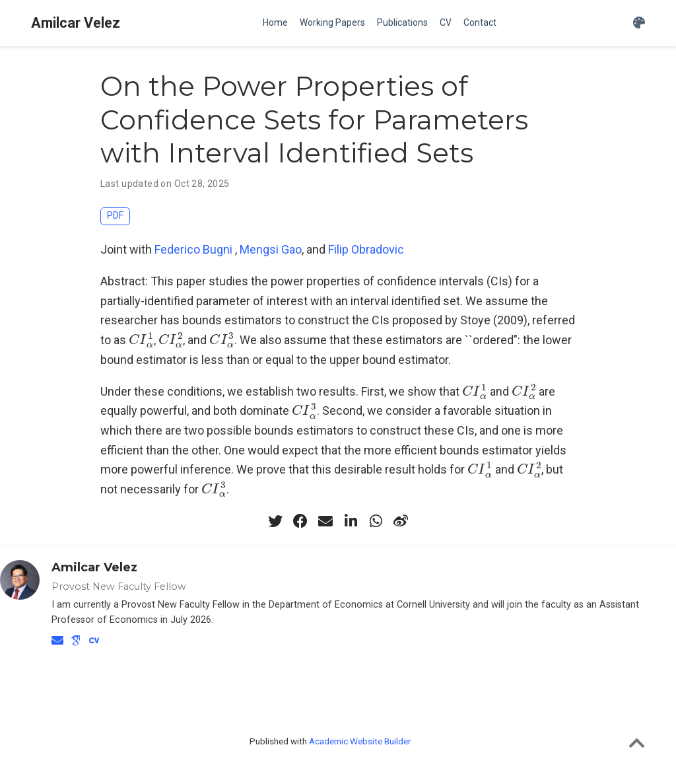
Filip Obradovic (366, 249)
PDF (115, 216)
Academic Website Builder (360, 741)
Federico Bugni (193, 249)
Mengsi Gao (271, 249)
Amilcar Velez (76, 23)
